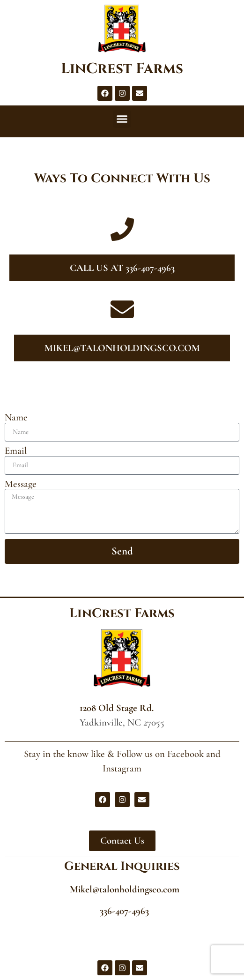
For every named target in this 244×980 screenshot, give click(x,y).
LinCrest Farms (122, 69)
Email (16, 451)
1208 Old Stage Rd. (117, 708)
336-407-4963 (124, 911)
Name (16, 418)
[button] (122, 119)
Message (21, 484)
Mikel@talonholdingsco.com (125, 889)
